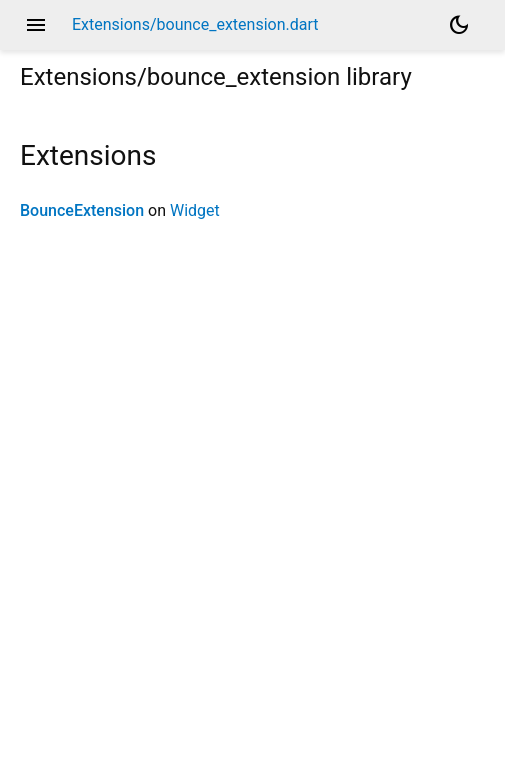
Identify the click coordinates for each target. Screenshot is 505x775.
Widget (195, 210)
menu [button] (36, 25)
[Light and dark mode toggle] (459, 25)
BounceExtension (82, 210)
